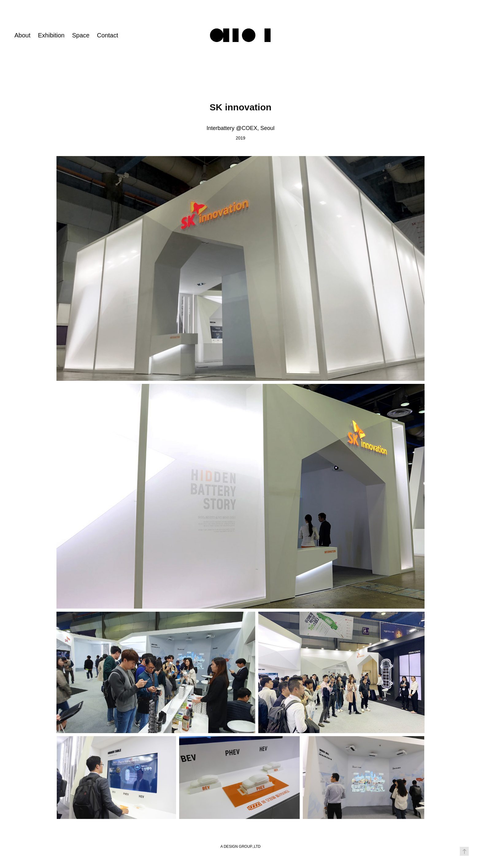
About (22, 35)
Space (81, 35)
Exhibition (51, 35)
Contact (108, 35)
